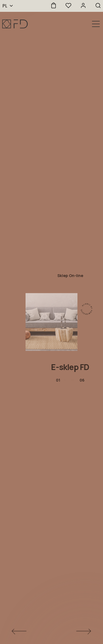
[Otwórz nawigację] (96, 24)
